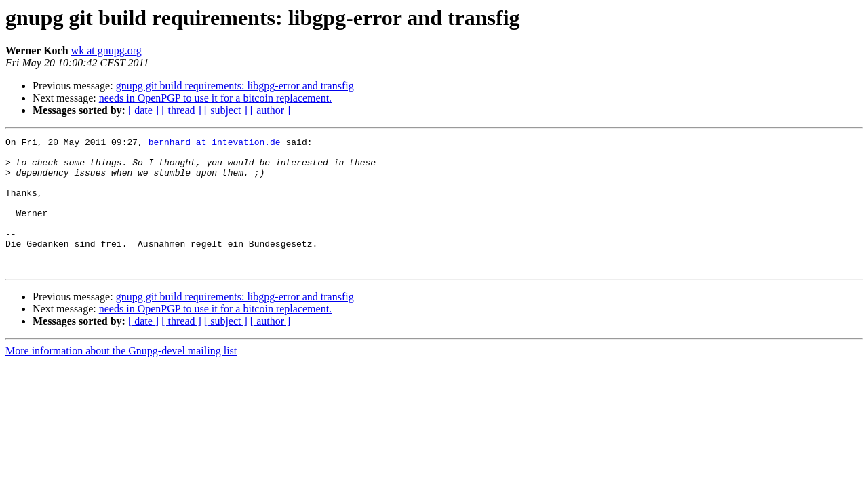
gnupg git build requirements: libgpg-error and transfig (235, 86)
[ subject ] (226, 110)
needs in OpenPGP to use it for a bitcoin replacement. (215, 98)
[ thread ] (181, 110)
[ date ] (143, 110)
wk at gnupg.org (106, 50)
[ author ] (271, 110)
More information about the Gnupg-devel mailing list (121, 377)
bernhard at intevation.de (215, 144)
